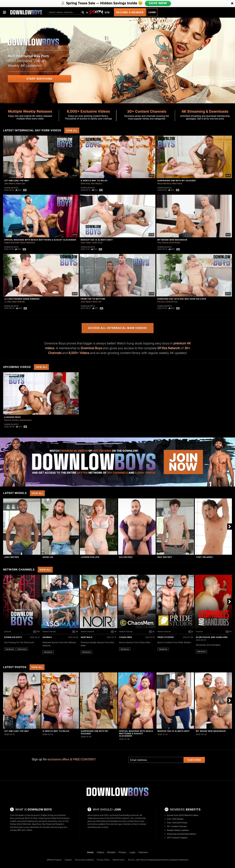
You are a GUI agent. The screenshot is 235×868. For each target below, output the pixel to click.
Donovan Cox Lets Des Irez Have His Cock (182, 299)
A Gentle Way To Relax (94, 181)
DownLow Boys (13, 637)
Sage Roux (37, 824)
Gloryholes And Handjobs (212, 637)
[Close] (232, 4)
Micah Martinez (164, 183)
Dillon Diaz (85, 183)
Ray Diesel (47, 824)
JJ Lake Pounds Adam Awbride (22, 299)
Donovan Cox (172, 302)
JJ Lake (8, 302)
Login (152, 12)
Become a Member (130, 12)
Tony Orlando (204, 557)
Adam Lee (20, 183)
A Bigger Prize (12, 417)
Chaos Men (126, 637)
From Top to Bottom (93, 299)
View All (72, 130)
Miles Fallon (177, 183)
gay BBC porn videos (23, 830)
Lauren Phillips (90, 557)
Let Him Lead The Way (17, 181)
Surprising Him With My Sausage (177, 181)
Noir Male (87, 637)
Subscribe (194, 760)
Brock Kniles (175, 243)
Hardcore (10, 649)
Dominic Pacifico (12, 420)
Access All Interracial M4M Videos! (118, 328)
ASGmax (47, 637)
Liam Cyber (86, 243)
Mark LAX (97, 302)
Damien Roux (26, 420)
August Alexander (12, 243)
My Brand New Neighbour (172, 240)
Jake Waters (10, 183)
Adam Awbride (18, 302)
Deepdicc (60, 824)
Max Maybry (97, 183)
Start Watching (39, 79)
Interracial (22, 649)
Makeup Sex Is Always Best (97, 240)
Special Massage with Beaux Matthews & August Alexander (40, 240)
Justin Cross (97, 243)
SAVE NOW (158, 3)
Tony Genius (163, 243)
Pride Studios (166, 637)
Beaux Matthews (28, 243)
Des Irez (161, 302)
